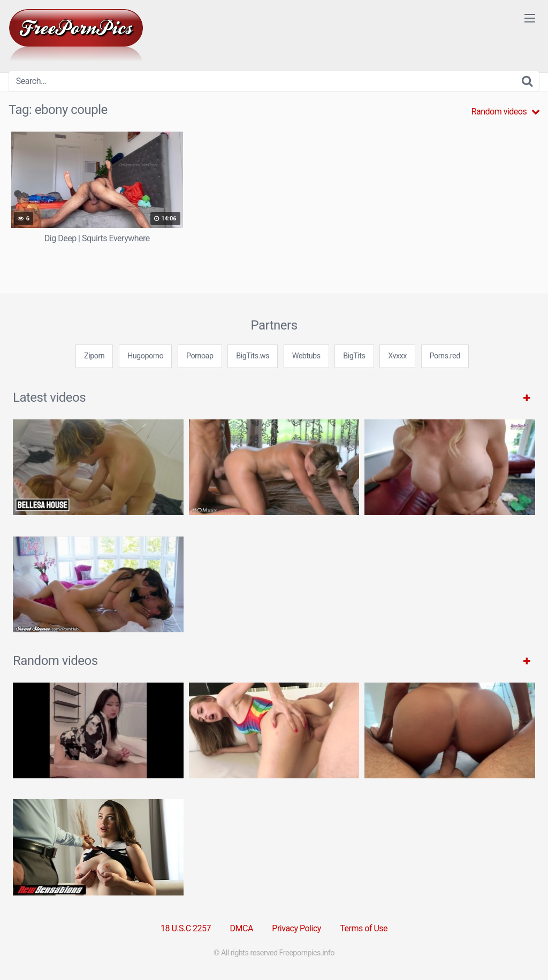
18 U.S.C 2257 (186, 928)
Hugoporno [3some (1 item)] (145, 356)
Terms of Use (364, 928)
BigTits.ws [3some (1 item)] (253, 356)
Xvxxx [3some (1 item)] (397, 356)
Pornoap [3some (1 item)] (200, 356)
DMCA (242, 928)
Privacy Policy (296, 928)
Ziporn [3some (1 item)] (94, 356)
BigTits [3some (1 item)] (354, 356)
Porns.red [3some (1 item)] (445, 356)
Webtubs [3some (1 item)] (306, 356)
